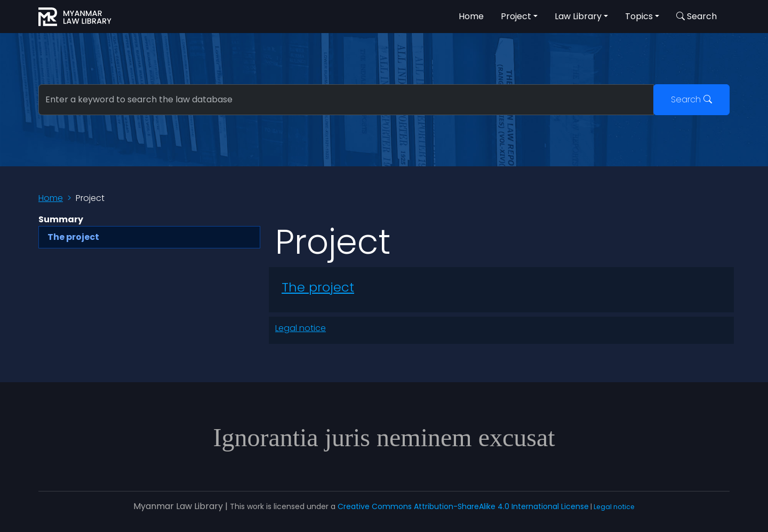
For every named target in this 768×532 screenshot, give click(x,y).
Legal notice (301, 328)
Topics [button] (639, 16)
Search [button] (697, 16)
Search (691, 99)
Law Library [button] (578, 16)
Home (471, 16)
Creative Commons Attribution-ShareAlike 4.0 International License (463, 506)
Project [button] (516, 16)
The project (318, 287)
